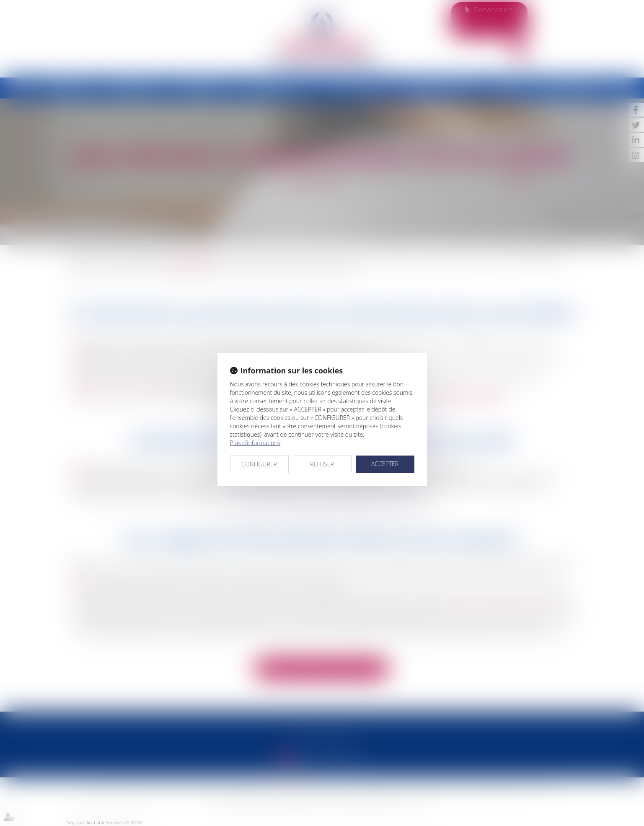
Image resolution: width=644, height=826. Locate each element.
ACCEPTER (385, 464)
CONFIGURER (259, 464)
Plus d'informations (255, 443)
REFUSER (322, 464)
